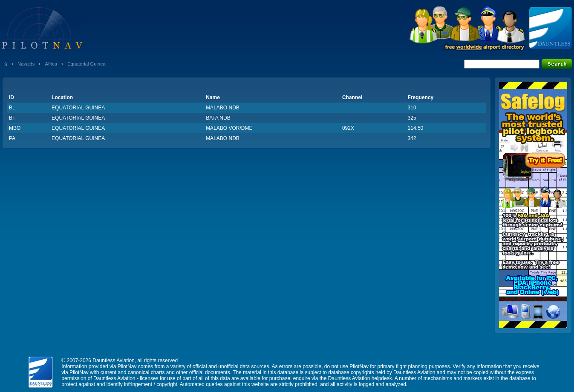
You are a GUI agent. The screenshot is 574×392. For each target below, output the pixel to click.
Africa (51, 64)
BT (12, 118)
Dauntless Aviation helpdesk (360, 378)
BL (12, 108)
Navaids (26, 64)
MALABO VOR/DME (229, 128)
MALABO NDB (223, 108)
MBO (15, 128)
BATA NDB (218, 118)
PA (12, 138)
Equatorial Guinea (87, 64)
